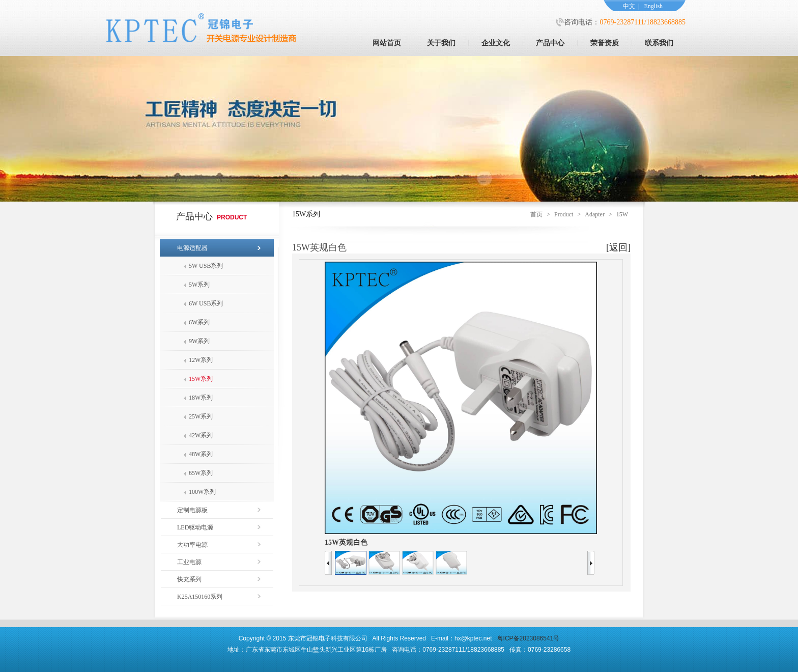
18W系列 (201, 398)
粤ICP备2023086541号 (529, 638)
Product (564, 214)
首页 (536, 214)
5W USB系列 (206, 266)
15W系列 (201, 379)
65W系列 (201, 473)
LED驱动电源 (195, 527)
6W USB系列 (206, 303)
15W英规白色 (346, 542)
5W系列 (199, 285)
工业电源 (189, 562)
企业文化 (496, 43)
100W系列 (202, 492)
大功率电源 (192, 545)
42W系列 (201, 435)
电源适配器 (192, 248)
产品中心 (550, 43)
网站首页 (387, 43)
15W (622, 214)
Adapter (595, 214)
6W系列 (199, 322)
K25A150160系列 (200, 597)
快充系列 (189, 579)
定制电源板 (192, 510)
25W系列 (201, 416)
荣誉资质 (605, 43)
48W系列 (201, 454)
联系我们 (659, 43)
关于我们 (441, 43)
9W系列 (199, 341)
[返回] (618, 247)
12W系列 (201, 360)
